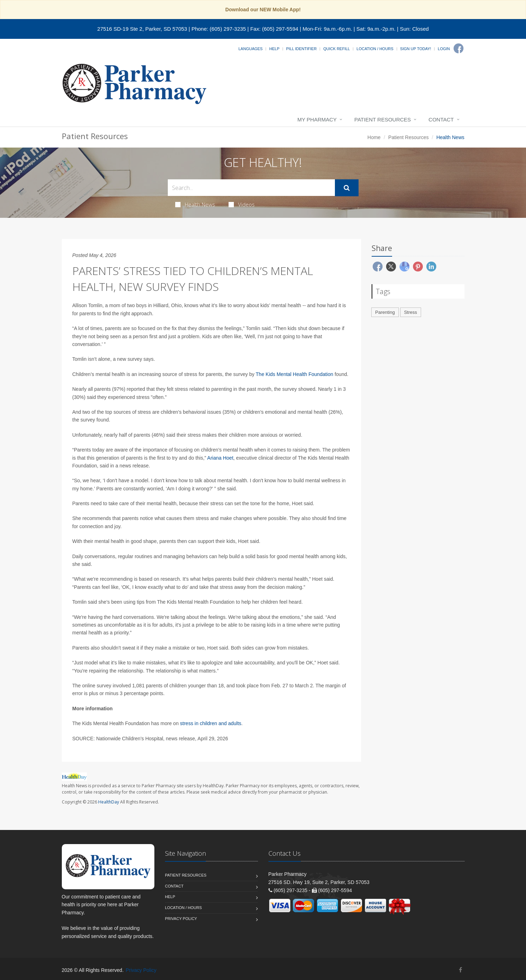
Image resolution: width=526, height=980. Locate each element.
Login (444, 49)
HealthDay (109, 802)
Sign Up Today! (416, 49)
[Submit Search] (347, 188)
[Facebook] (459, 48)
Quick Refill (336, 49)
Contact (441, 119)
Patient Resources (383, 119)
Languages (250, 49)
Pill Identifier (301, 49)
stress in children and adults (211, 723)
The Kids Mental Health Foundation (294, 374)
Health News (195, 204)
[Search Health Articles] (251, 188)
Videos (242, 204)
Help (274, 49)
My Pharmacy (317, 119)
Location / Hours (375, 49)
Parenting (385, 312)
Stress (411, 312)
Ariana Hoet (220, 458)
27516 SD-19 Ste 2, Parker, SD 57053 (142, 29)
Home (374, 137)
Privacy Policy (181, 919)
